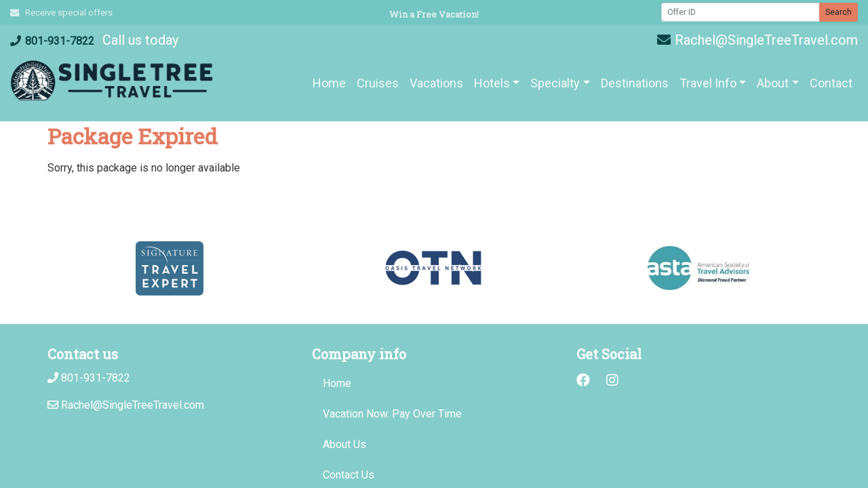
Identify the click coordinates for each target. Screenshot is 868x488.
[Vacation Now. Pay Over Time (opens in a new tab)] (434, 414)
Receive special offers (61, 13)
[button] (497, 83)
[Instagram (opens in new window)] (612, 380)
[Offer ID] (741, 12)
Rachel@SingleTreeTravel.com (757, 40)
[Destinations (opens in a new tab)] (635, 83)
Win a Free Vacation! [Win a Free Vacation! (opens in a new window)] (434, 14)
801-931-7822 (52, 41)
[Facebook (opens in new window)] (583, 380)
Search (839, 12)
